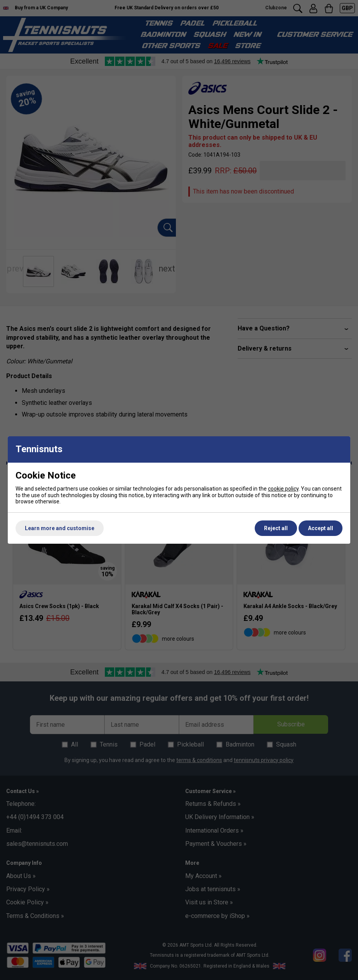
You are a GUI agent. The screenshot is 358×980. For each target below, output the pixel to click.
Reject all (276, 528)
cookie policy (283, 489)
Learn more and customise (60, 528)
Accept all (321, 528)
